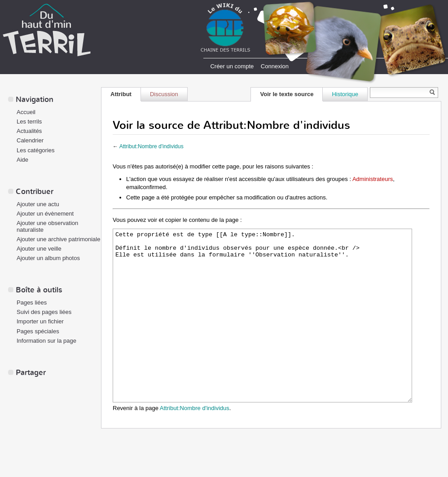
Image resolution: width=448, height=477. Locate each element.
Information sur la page (46, 341)
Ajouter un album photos (48, 258)
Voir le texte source (287, 94)
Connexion (275, 66)
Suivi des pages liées (44, 312)
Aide (22, 160)
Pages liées (32, 303)
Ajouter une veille (39, 249)
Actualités (29, 131)
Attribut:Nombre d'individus (152, 146)
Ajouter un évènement (45, 214)
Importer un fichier (40, 321)
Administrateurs (373, 179)
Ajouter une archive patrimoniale (58, 239)
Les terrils (29, 121)
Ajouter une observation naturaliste (47, 226)
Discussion (164, 94)
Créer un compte (232, 66)
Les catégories (36, 150)
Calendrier (30, 140)
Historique (345, 94)
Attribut (121, 94)
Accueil (26, 112)
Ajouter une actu (38, 204)
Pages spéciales (38, 331)
